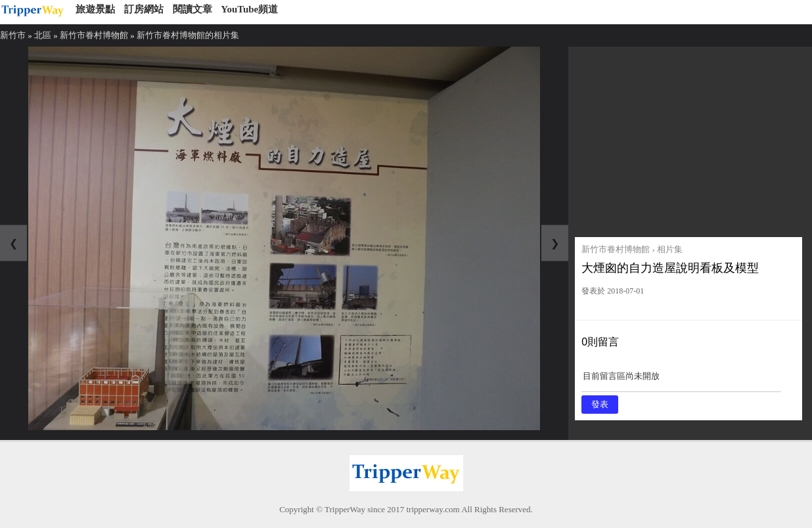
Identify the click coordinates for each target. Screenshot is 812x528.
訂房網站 (144, 9)
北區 (43, 35)
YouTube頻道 (249, 9)
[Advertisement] (688, 139)
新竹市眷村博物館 (94, 35)
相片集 (670, 249)
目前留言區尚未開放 (681, 381)
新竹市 (13, 35)
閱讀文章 (192, 9)
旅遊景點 (95, 9)
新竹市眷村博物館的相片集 (188, 35)
